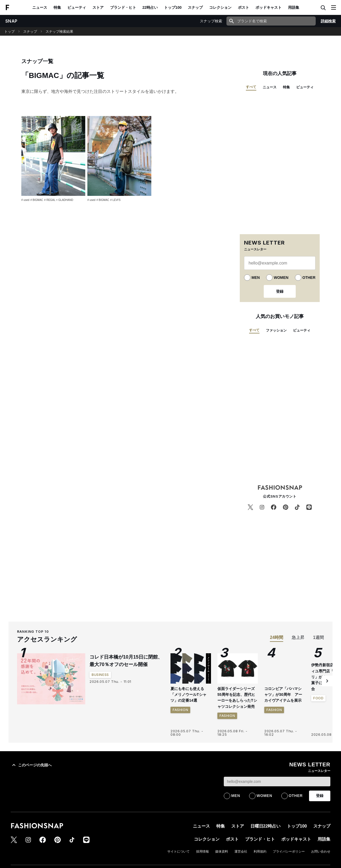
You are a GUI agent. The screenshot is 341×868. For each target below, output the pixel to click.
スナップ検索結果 (59, 32)
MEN (256, 278)
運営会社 (241, 852)
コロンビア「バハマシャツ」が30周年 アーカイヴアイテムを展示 (283, 695)
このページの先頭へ (31, 765)
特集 (57, 7)
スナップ (195, 7)
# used (25, 200)
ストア (98, 7)
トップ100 (173, 7)
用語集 (294, 7)
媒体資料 (222, 852)
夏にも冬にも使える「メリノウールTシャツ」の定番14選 (188, 695)
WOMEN (281, 278)
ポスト (243, 7)
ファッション (276, 330)
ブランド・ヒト (123, 7)
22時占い (150, 7)
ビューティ (77, 7)
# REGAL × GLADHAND (59, 200)
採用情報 (202, 852)
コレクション (220, 7)
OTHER (309, 278)
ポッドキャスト (269, 7)
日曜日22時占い (266, 826)
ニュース (40, 7)
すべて (251, 87)
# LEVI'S (115, 200)
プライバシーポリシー (289, 852)
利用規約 (260, 852)
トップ (9, 32)
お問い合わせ (321, 852)
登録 (280, 291)
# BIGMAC (37, 200)
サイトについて (178, 852)
